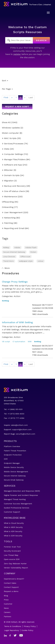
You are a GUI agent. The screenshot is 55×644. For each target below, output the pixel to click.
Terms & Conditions (13, 626)
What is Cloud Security (14, 523)
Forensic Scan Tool (12, 547)
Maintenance (9, 197)
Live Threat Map (11, 555)
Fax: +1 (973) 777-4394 (14, 418)
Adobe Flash (31, 247)
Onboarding (8, 207)
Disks (6, 149)
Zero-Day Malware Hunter (15, 564)
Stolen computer (10, 133)
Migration (8, 181)
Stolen (33, 252)
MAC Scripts (9, 138)
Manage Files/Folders (14, 160)
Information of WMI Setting (17, 322)
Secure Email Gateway (14, 480)
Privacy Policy (30, 626)
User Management (12, 213)
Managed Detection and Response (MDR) (22, 491)
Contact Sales (10, 583)
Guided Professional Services (17, 508)
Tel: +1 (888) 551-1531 (13, 409)
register (17, 54)
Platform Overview (12, 446)
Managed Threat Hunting (15, 499)
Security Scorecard (12, 551)
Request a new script (17, 107)
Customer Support (12, 512)
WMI (30, 342)
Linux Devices (9, 257)
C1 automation (19, 342)
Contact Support (11, 587)
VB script (6, 342)
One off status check (13, 191)
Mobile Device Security (14, 467)
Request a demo (11, 591)
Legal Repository (12, 630)
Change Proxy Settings (15, 282)
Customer (8, 604)
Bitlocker (7, 170)
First (6, 97)
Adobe (17, 247)
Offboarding (8, 202)
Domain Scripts (11, 175)
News (6, 608)
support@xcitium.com (22, 429)
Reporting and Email (13, 228)
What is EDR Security (13, 536)
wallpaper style (26, 261)
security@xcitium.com (26, 434)
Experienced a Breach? (14, 579)
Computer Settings (12, 154)
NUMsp (6, 247)
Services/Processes (13, 144)
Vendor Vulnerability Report (16, 568)
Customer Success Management (18, 504)
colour (41, 261)
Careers (7, 612)
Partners (8, 616)
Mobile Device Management (16, 472)
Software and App (12, 165)
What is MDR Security (13, 527)
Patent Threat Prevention (15, 451)
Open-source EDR (12, 559)
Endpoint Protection (13, 455)
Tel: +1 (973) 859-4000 (14, 414)
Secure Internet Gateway (14, 252)
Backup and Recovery (14, 186)
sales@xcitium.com (19, 425)
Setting (5, 301)
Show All (6, 123)
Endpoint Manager (12, 463)
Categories (10, 114)
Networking (9, 218)
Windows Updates (11, 128)
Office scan (25, 257)
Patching (7, 223)
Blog (6, 596)
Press (6, 600)
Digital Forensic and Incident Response (21, 495)
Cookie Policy (27, 630)
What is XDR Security (13, 531)
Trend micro (8, 261)
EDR (6, 459)
